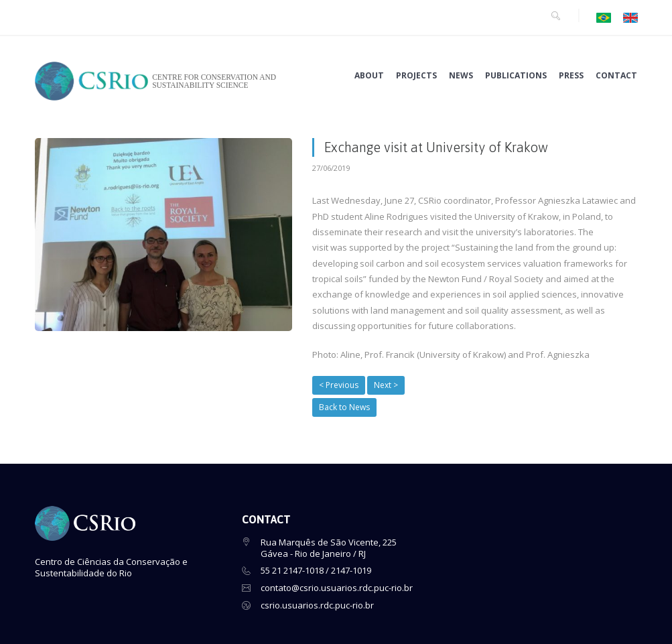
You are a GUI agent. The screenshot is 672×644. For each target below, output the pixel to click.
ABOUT (369, 76)
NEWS (461, 76)
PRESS (571, 76)
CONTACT (616, 76)
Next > (386, 385)
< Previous (339, 385)
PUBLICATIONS (516, 76)
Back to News (344, 407)
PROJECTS (416, 76)
